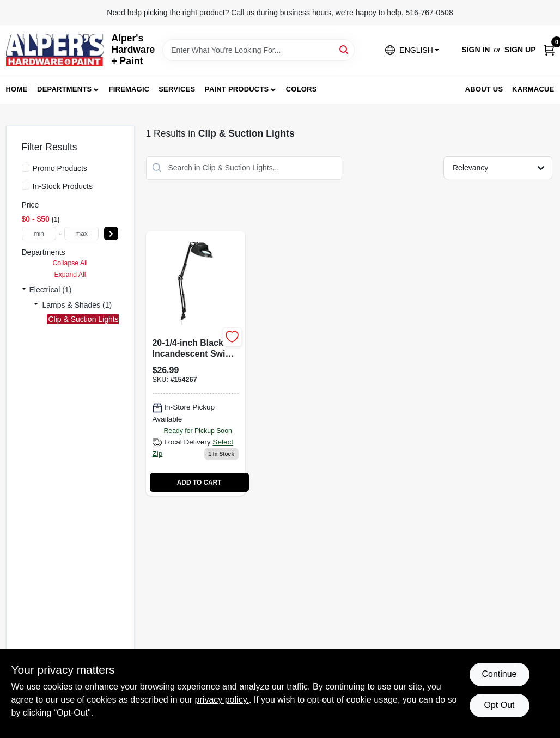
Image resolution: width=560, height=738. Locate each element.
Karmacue (533, 89)
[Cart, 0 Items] (549, 50)
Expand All (70, 275)
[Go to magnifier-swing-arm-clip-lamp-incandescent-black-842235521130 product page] (196, 364)
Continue (499, 674)
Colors (302, 89)
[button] (412, 50)
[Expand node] (24, 290)
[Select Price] (111, 233)
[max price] (82, 233)
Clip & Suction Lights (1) (89, 319)
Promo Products (60, 168)
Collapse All (70, 263)
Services (177, 89)
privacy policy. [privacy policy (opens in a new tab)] (222, 700)
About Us (484, 89)
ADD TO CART (199, 483)
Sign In (476, 50)
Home (17, 89)
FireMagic (129, 89)
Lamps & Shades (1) (77, 305)
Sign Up (520, 50)
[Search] (345, 49)
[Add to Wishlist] (232, 337)
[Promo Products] (26, 168)
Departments (64, 89)
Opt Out (499, 705)
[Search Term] (258, 50)
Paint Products (237, 89)
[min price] (39, 233)
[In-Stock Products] (26, 186)
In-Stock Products (63, 186)
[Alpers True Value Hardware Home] (55, 50)
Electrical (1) (51, 290)
